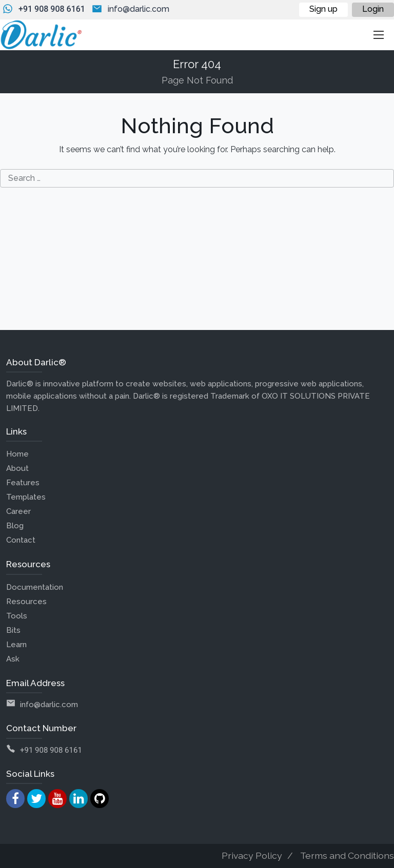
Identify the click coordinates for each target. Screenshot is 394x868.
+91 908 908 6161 (52, 9)
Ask (13, 659)
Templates (26, 497)
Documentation (35, 587)
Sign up (323, 9)
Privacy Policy (252, 855)
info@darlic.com (139, 9)
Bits (13, 630)
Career (18, 511)
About (17, 468)
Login (373, 9)
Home (17, 454)
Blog (15, 526)
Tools (17, 616)
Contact (21, 540)
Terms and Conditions (347, 855)
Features (23, 483)
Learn (16, 645)
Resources (26, 602)
